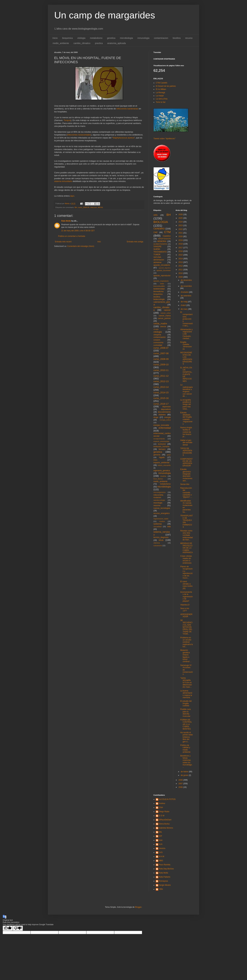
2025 (181, 218)
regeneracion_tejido (161, 519)
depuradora (166, 409)
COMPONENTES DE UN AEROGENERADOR (186, 462)
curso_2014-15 (161, 393)
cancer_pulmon (164, 318)
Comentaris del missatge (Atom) (81, 246)
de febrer (185, 772)
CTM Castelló (162, 83)
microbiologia (126, 38)
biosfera (177, 38)
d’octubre (185, 292)
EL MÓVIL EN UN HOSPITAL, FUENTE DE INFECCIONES (186, 374)
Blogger (138, 907)
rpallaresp (158, 524)
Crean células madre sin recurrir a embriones (186, 559)
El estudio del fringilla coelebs (186, 703)
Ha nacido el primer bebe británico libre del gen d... (186, 737)
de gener (185, 775)
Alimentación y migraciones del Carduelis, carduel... (186, 334)
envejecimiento (159, 439)
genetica (111, 38)
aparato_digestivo (165, 268)
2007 (181, 784)
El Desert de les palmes (166, 86)
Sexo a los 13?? (185, 609)
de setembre (186, 296)
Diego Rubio (164, 812)
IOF (161, 836)
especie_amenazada (161, 441)
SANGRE (157, 247)
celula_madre (160, 324)
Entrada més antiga (135, 242)
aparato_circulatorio (162, 265)
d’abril (183, 305)
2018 (181, 244)
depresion (167, 407)
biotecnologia (159, 299)
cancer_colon (166, 313)
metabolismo (96, 38)
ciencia (163, 327)
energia (167, 417)
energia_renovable (161, 425)
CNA (161, 807)
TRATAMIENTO (160, 252)
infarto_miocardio (164, 465)
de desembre (186, 280)
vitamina (157, 543)
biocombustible (159, 286)
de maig (184, 302)
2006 (181, 787)
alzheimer (158, 262)
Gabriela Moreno (166, 828)
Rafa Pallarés (165, 877)
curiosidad (158, 345)
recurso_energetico (162, 513)
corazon (157, 340)
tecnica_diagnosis (161, 537)
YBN (161, 889)
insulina (163, 476)
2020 (181, 236)
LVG (161, 852)
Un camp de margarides (105, 15)
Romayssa (163, 881)
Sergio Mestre (165, 885)
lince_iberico (158, 479)
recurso (189, 38)
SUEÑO (157, 249)
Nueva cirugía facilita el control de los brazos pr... (186, 432)
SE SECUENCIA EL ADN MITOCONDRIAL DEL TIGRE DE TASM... (186, 627)
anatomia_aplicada (117, 43)
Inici (99, 242)
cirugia (156, 329)
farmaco (162, 449)
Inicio (55, 38)
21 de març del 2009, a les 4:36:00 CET (78, 231)
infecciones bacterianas (127, 109)
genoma (157, 455)
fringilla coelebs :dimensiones (186, 346)
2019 (181, 240)
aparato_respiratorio (161, 281)
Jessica (162, 848)
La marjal (160, 96)
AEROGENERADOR (186, 615)
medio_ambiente (61, 43)
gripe (169, 455)
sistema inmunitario (63, 181)
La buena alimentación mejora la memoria (186, 694)
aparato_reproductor (162, 276)
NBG (161, 861)
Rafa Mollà (66, 221)
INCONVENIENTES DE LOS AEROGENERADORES (186, 358)
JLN (161, 844)
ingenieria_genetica (162, 471)
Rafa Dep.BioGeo (166, 869)
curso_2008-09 (84, 207)
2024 (181, 222)
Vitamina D (185, 605)
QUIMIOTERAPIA (160, 244)
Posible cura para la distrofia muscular (185, 713)
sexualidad (158, 527)
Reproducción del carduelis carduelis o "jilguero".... (186, 493)
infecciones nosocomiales (79, 135)
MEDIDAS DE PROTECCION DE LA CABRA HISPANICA (186, 548)
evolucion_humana (161, 447)
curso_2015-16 (161, 398)
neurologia (158, 503)
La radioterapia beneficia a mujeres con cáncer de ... (186, 390)
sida (169, 527)
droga (156, 417)
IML (161, 832)
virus (161, 540)
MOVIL (101, 207)
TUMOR (157, 255)
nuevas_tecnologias (162, 508)
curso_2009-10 (161, 365)
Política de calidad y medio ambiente (185, 749)
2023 (181, 225)
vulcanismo (158, 546)
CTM (167, 232)
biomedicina (158, 291)
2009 (181, 277)
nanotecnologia (159, 500)
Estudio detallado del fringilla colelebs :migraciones (186, 418)
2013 (181, 262)
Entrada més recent (63, 242)
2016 (181, 251)
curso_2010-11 (161, 370)
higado (162, 457)
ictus (155, 460)
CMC (156, 232)
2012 (181, 266)
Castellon (167, 236)
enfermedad (165, 428)
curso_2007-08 (161, 353)
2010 (181, 273)
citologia (81, 38)
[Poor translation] (18, 928)
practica (99, 43)
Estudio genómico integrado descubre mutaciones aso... (186, 475)
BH (76, 207)
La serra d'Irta (162, 99)
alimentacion (159, 260)
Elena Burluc (164, 824)
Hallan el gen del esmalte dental (186, 443)
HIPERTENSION (164, 239)
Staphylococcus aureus (123, 138)
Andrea (162, 803)
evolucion (162, 444)
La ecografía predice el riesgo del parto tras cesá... (185, 404)
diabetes (162, 415)
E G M (162, 816)
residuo (162, 521)
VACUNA (157, 257)
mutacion (157, 497)
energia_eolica (165, 420)
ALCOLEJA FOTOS (167, 799)
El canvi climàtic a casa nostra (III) (186, 585)
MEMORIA (162, 241)
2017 (181, 248)
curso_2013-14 (161, 387)
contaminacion (161, 38)
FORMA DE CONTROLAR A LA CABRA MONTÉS (186, 724)
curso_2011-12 (161, 376)
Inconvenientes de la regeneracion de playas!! (186, 597)
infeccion (94, 207)
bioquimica (67, 38)
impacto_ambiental (161, 463)
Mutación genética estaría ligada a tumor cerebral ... (186, 656)
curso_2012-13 (161, 381)
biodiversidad (159, 289)
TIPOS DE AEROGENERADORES (186, 452)
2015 (181, 255)
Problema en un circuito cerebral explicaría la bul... (186, 642)
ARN (155, 215)
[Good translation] (8, 928)
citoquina (157, 335)
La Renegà (160, 93)
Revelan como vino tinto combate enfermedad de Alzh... (186, 535)
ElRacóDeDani (165, 820)
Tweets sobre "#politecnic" (164, 139)
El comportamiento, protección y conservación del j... (186, 319)
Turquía (67, 120)
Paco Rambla (165, 865)
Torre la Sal (161, 102)
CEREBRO (159, 229)
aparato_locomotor (164, 270)
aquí (72, 196)
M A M (162, 856)
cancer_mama (165, 316)
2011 (181, 270)
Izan (161, 840)
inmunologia (144, 38)
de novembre (186, 286)
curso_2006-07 (161, 348)
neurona (157, 505)
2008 (181, 780)
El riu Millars (161, 89)
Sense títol (185, 484)
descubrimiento (164, 412)
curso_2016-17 (161, 404)
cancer (167, 310)
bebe (162, 284)
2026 (181, 214)
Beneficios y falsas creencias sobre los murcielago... (186, 761)
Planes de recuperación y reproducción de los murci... (186, 572)
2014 (181, 259)
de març (184, 309)
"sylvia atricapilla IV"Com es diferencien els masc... (186, 683)
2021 (181, 233)
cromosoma (158, 343)
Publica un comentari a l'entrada (72, 236)
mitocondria (158, 495)
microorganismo (159, 492)
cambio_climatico (82, 43)
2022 (181, 229)
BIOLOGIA (161, 222)
